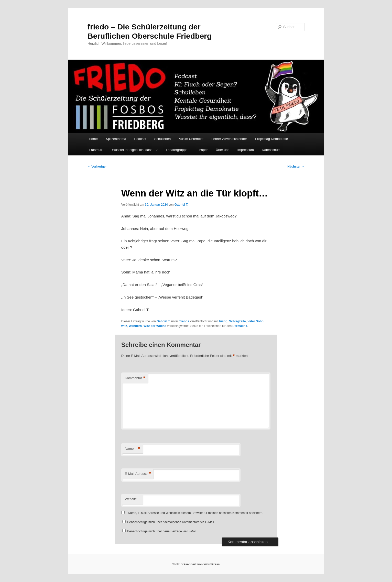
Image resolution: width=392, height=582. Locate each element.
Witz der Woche (155, 326)
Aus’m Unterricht (191, 139)
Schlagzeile (237, 321)
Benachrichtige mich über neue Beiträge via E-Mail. (162, 531)
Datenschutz (271, 150)
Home (93, 139)
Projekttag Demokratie (272, 139)
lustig (223, 321)
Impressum (246, 150)
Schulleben (162, 139)
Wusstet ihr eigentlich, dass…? (135, 150)
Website (131, 499)
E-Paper (202, 150)
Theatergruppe (176, 150)
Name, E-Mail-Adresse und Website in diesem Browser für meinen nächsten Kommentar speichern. (196, 513)
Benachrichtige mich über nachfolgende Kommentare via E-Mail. (171, 522)
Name (133, 449)
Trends (184, 321)
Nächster (296, 167)
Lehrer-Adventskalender (229, 139)
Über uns (222, 150)
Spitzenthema (116, 139)
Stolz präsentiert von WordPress (196, 564)
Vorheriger (97, 167)
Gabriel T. (181, 205)
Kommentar (135, 378)
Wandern (135, 326)
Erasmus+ (96, 150)
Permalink (240, 326)
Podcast (140, 139)
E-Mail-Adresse (138, 474)
